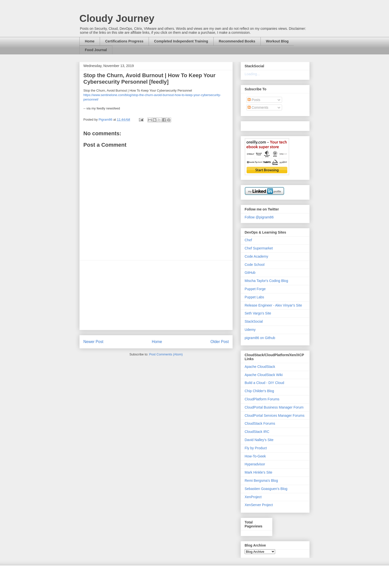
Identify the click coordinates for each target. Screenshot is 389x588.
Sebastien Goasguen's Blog (266, 489)
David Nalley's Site (259, 440)
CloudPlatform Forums (262, 399)
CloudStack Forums (260, 423)
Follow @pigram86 (259, 217)
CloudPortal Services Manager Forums (275, 415)
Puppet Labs (254, 297)
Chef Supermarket (259, 248)
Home (90, 41)
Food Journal (96, 50)
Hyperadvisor (255, 464)
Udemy (250, 330)
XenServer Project (259, 505)
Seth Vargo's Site (258, 313)
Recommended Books (237, 41)
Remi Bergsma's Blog (261, 481)
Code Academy (256, 256)
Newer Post (93, 342)
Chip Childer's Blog (259, 391)
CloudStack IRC (257, 432)
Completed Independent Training (181, 41)
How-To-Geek (255, 456)
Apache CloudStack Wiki (264, 375)
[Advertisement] (156, 295)
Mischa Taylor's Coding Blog (266, 281)
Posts (254, 100)
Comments (258, 107)
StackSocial (254, 321)
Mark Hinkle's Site (259, 472)
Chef (248, 240)
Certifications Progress (124, 41)
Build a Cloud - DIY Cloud (264, 383)
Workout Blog (277, 41)
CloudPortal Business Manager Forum (274, 407)
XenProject (253, 497)
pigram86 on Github (260, 338)
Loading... (252, 74)
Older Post (220, 342)
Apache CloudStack (260, 367)
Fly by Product (256, 448)
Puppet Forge (255, 289)
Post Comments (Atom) (166, 354)
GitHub (250, 273)
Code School (255, 265)
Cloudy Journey (117, 18)
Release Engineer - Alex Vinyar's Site (273, 305)
